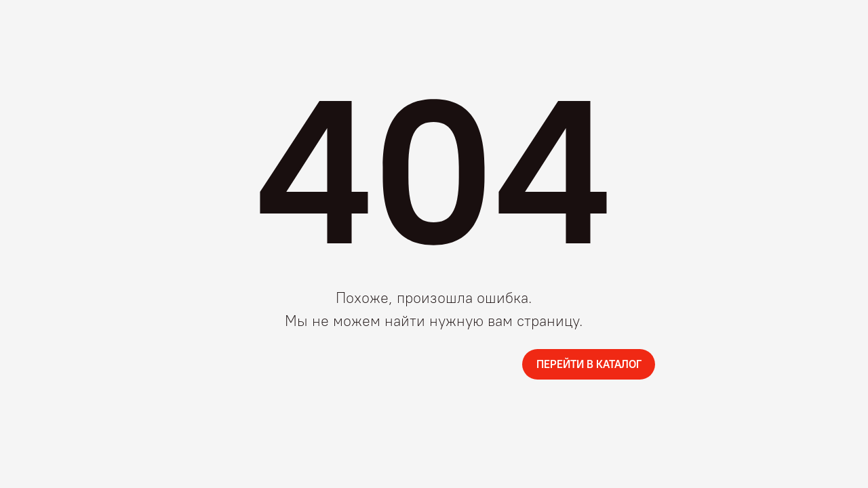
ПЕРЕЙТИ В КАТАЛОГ (589, 364)
